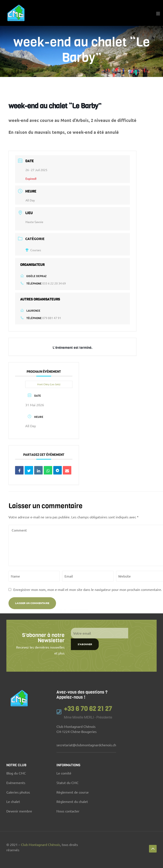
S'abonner (85, 624)
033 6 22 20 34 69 (54, 283)
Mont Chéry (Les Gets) (49, 384)
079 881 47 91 (52, 318)
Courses (33, 250)
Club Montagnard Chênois (41, 844)
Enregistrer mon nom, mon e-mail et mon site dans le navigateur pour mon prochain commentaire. (88, 589)
